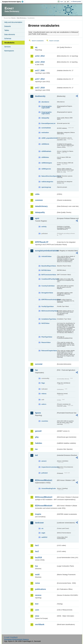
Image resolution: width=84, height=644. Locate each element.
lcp (36, 566)
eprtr (37, 218)
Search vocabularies (38, 41)
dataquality (45, 118)
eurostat (39, 364)
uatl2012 (44, 537)
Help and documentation (13, 22)
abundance (45, 102)
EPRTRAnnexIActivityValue (49, 300)
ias (36, 449)
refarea (44, 394)
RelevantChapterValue (49, 351)
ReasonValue (46, 342)
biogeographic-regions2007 (47, 107)
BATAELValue (46, 270)
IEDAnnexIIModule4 (44, 506)
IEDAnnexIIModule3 (44, 497)
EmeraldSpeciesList (48, 123)
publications (40, 589)
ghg (37, 437)
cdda (37, 194)
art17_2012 (40, 79)
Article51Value (46, 256)
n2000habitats (46, 151)
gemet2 (38, 431)
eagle (43, 533)
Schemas (8, 38)
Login (61, 1)
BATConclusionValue (49, 275)
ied (36, 455)
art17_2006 (40, 70)
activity (44, 227)
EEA (14, 2)
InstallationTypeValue (49, 319)
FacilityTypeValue (47, 306)
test (37, 604)
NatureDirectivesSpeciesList (49, 176)
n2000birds (45, 144)
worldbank (40, 624)
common (39, 200)
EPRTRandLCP (42, 242)
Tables (7, 30)
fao (36, 370)
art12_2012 (40, 56)
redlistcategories (47, 182)
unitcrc (44, 404)
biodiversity (40, 96)
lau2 (37, 551)
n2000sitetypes (47, 163)
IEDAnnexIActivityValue (49, 311)
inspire (38, 514)
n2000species (46, 169)
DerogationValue (47, 293)
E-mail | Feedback (11, 637)
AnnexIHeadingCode (49, 488)
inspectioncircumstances (49, 467)
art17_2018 (40, 88)
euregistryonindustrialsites (46, 251)
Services (7, 47)
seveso (38, 595)
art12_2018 (40, 62)
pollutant (44, 473)
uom (37, 610)
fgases (38, 413)
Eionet (13, 18)
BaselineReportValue (49, 266)
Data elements (10, 34)
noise (37, 583)
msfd (37, 575)
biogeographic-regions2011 (47, 113)
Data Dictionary (21, 18)
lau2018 (38, 557)
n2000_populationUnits (49, 138)
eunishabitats (46, 128)
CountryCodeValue (48, 286)
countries (45, 421)
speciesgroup (46, 187)
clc (42, 528)
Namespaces (9, 51)
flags (43, 383)
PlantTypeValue (47, 337)
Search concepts (54, 41)
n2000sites (45, 157)
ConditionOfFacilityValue (49, 279)
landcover (39, 523)
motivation (45, 133)
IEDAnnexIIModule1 (44, 480)
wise (37, 616)
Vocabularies (9, 43)
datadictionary (41, 206)
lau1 (37, 545)
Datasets (8, 26)
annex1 (44, 461)
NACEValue (45, 323)
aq (36, 47)
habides (39, 443)
